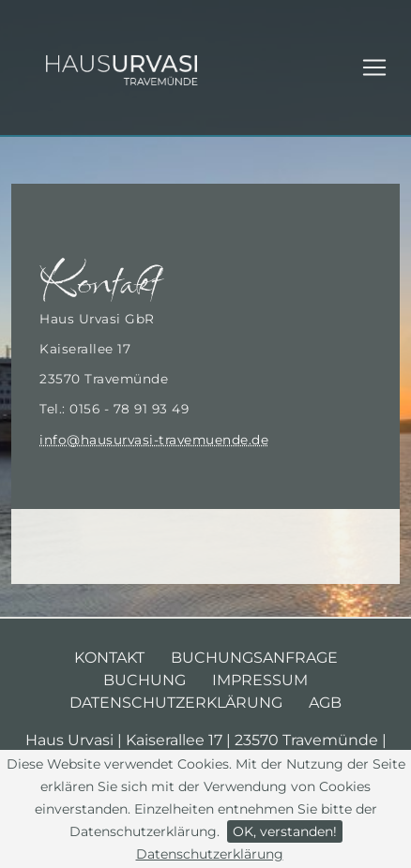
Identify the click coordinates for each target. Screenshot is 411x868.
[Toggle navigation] (374, 67)
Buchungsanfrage (254, 658)
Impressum (260, 680)
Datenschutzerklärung (210, 854)
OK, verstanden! (285, 831)
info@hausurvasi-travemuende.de (154, 440)
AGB (325, 703)
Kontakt (109, 658)
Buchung (145, 680)
